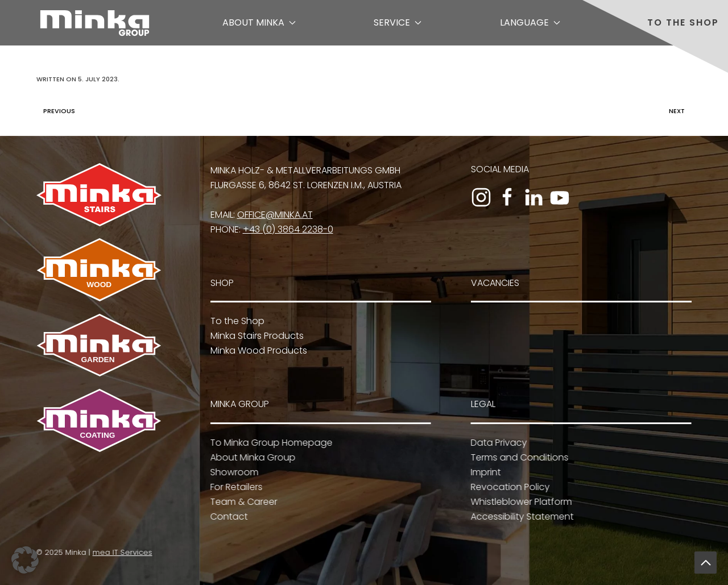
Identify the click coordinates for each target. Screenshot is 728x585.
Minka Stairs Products (257, 336)
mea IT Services (121, 552)
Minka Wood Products (259, 350)
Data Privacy (497, 443)
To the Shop (683, 22)
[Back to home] (95, 23)
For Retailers (235, 487)
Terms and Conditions (518, 457)
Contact (227, 516)
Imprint (484, 472)
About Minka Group (251, 457)
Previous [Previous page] (56, 111)
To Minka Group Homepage (270, 443)
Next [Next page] (680, 111)
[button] (706, 563)
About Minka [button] (259, 22)
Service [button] (398, 22)
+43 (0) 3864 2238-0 (288, 229)
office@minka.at (275, 215)
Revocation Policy (509, 487)
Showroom (233, 472)
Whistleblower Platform (520, 502)
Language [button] (530, 22)
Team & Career (242, 502)
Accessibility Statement (521, 516)
